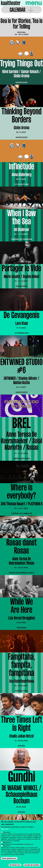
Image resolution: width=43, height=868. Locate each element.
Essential (7, 832)
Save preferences (9, 858)
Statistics (7, 846)
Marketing (7, 843)
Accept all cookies (32, 865)
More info (5, 829)
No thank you (15, 865)
